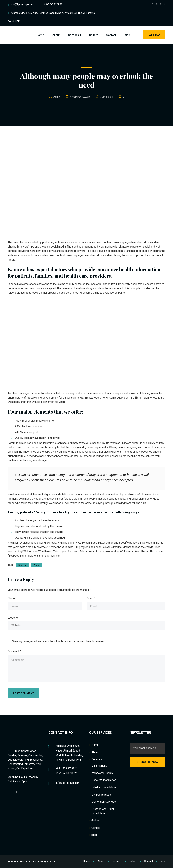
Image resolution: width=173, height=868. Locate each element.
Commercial (107, 97)
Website (13, 618)
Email (91, 598)
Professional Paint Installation (103, 811)
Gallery (93, 35)
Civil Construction (102, 795)
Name (12, 598)
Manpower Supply (102, 773)
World (37, 565)
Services (74, 35)
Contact (111, 35)
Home (40, 35)
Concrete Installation (104, 780)
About (56, 35)
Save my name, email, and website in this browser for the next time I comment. (58, 641)
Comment (14, 651)
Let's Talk (154, 35)
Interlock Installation (104, 787)
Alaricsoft (53, 861)
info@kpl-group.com (22, 4)
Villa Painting (99, 766)
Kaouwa (22, 565)
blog (127, 35)
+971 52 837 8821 (54, 4)
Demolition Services (104, 802)
